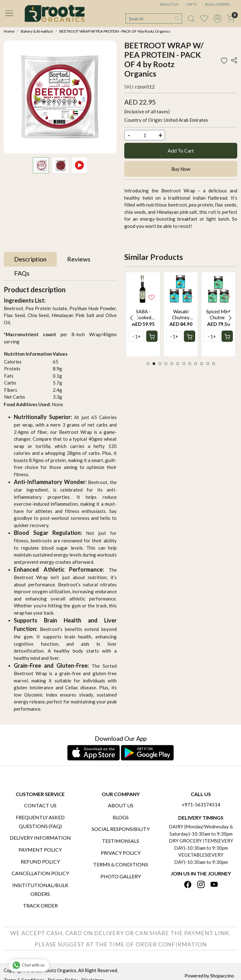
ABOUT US (169, 4)
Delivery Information (40, 838)
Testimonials (120, 841)
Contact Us (40, 805)
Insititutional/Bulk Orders (40, 889)
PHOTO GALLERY (121, 876)
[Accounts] (217, 19)
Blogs (121, 817)
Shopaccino (222, 976)
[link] (191, 19)
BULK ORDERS (215, 4)
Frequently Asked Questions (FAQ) (40, 822)
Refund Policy (40, 862)
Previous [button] (131, 318)
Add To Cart (181, 151)
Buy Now (181, 169)
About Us (121, 805)
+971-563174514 (201, 805)
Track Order (40, 905)
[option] (143, 314)
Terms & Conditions (121, 864)
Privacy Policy (121, 853)
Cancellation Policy (40, 873)
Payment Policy (40, 850)
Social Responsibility (121, 829)
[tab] (30, 259)
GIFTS (190, 4)
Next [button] (230, 318)
